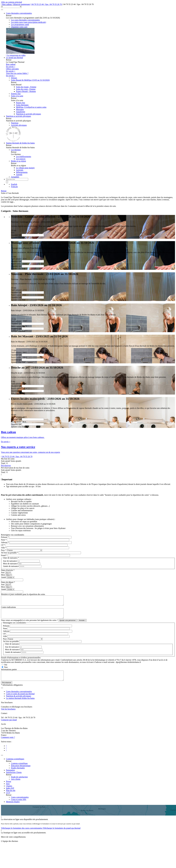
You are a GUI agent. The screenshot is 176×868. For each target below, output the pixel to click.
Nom (4, 540)
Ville (4, 548)
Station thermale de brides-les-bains (20, 143)
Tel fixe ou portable (10, 553)
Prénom (5, 537)
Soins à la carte (17, 96)
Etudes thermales (18, 773)
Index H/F (10, 794)
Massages (20, 109)
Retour (4, 191)
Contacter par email (9, 725)
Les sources (21, 159)
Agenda (19, 175)
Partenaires (10, 776)
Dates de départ (8, 582)
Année (4, 577)
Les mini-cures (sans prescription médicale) (29, 22)
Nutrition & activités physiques (19, 702)
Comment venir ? (8, 743)
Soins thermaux (22, 105)
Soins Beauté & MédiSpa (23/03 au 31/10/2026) (30, 80)
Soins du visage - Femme (26, 87)
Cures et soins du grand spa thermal (20, 699)
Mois (3, 575)
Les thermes (16, 150)
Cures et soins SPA (19, 805)
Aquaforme (21, 112)
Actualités (15, 177)
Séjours (14, 78)
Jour (3, 572)
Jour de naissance (10, 561)
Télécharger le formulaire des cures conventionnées (22, 834)
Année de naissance (11, 566)
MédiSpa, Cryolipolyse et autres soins (31, 107)
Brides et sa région (19, 161)
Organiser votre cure (19, 27)
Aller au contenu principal (12, 2)
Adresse (5, 542)
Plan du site (11, 796)
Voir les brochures (8, 715)
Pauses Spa (21, 103)
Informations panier (9, 673)
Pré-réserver (6, 466)
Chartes (9, 792)
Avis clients (16, 785)
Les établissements (24, 157)
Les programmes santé (20, 24)
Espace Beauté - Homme (26, 91)
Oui (6, 668)
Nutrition (15, 123)
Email (4, 555)
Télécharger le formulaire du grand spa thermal (62, 834)
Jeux (8, 789)
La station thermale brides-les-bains (20, 704)
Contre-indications (8, 609)
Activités (20, 170)
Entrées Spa (16, 94)
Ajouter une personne (68, 624)
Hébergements (22, 172)
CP (3, 545)
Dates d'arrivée (8, 570)
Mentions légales (13, 807)
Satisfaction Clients (14, 778)
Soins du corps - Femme (26, 89)
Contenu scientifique (19, 769)
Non (6, 671)
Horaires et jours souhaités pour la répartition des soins (23, 594)
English (14, 184)
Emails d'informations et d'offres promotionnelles (21, 661)
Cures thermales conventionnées (19, 13)
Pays (4, 550)
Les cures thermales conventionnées (25, 20)
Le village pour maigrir (25, 168)
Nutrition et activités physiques (29, 114)
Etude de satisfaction (19, 783)
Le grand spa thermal (15, 58)
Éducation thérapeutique (21, 771)
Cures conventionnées (20, 803)
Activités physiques (19, 125)
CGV (8, 798)
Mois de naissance (11, 564)
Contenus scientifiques (15, 764)
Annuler (82, 624)
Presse (9, 787)
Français (14, 187)
